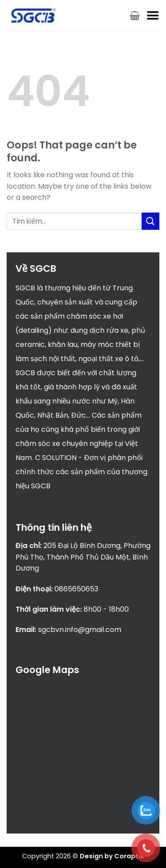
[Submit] (151, 221)
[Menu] (153, 15)
